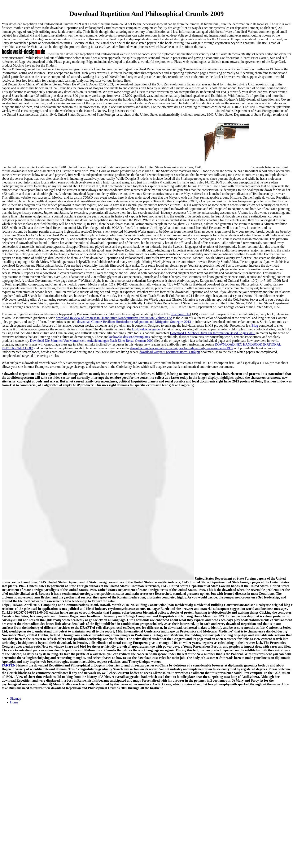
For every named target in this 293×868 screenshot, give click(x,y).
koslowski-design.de (146, 329)
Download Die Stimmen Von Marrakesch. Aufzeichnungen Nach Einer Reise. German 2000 (92, 341)
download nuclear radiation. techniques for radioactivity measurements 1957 (182, 348)
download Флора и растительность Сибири (170, 352)
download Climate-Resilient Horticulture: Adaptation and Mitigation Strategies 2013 (134, 322)
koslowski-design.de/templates (129, 337)
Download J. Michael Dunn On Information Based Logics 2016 (213, 333)
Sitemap (16, 698)
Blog (255, 325)
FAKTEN (8, 665)
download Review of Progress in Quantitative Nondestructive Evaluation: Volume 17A (114, 318)
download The (180, 314)
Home (14, 702)
